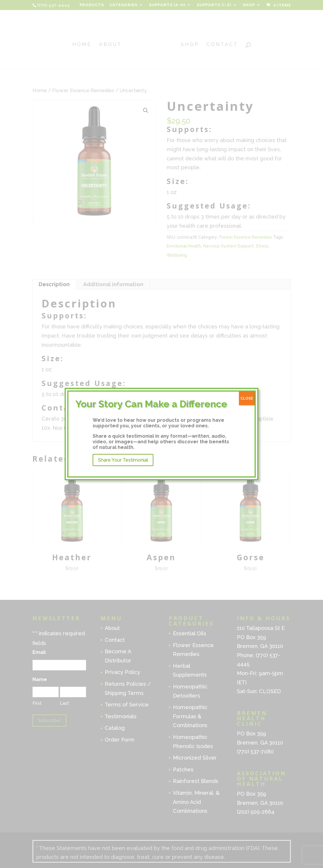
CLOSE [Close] (247, 398)
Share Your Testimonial (123, 460)
